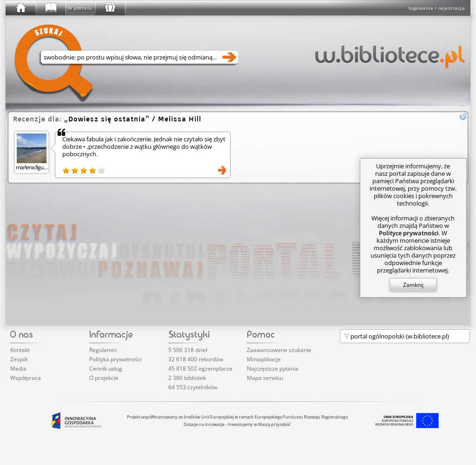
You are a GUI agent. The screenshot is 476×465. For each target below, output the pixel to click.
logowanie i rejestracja (437, 8)
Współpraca (26, 378)
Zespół (19, 359)
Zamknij (413, 285)
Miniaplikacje (264, 359)
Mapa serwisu (265, 378)
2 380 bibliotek (187, 378)
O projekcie (104, 378)
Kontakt (20, 350)
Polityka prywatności (116, 359)
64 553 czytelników (193, 387)
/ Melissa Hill (133, 119)
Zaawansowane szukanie (279, 350)
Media (18, 369)
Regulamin (103, 350)
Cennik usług (106, 369)
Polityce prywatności (409, 233)
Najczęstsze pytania (273, 369)
